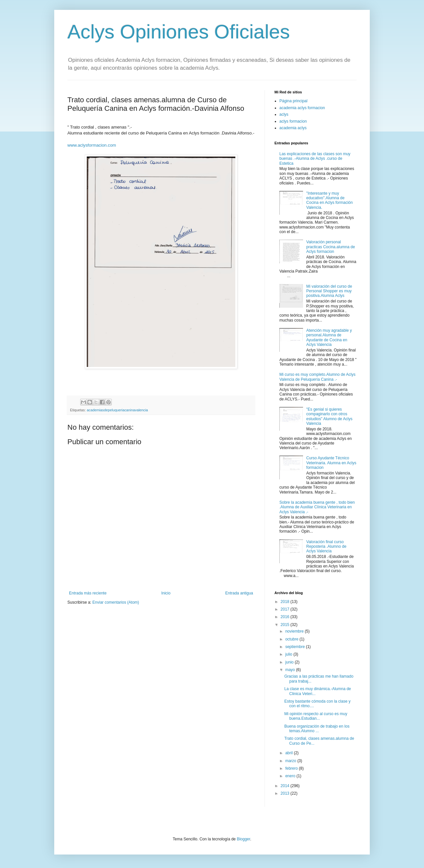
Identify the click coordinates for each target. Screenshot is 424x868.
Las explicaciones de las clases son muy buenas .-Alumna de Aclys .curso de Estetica (315, 159)
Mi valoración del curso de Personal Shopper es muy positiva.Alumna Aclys (329, 291)
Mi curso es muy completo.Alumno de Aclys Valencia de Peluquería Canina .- (317, 377)
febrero (292, 768)
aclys (284, 114)
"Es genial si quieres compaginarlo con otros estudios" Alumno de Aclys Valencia (329, 416)
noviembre (295, 631)
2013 (286, 793)
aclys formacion (293, 121)
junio (290, 662)
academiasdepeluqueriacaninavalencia (117, 410)
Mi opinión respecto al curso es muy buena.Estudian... (316, 716)
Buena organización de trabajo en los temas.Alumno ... (317, 729)
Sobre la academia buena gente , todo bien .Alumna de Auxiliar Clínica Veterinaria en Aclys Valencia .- (317, 507)
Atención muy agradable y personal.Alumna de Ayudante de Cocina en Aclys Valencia (329, 338)
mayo (291, 670)
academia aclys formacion (302, 108)
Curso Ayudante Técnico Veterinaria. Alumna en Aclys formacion (331, 463)
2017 (286, 609)
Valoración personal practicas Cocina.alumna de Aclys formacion (331, 247)
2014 (286, 786)
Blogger (243, 839)
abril (290, 753)
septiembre (296, 647)
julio (289, 654)
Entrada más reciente (88, 593)
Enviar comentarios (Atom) (116, 602)
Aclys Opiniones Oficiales (179, 32)
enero (291, 776)
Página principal (293, 101)
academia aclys (293, 128)
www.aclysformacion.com (92, 145)
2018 (286, 602)
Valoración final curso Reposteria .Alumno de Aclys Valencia (326, 547)
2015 (286, 625)
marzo (291, 761)
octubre (292, 639)
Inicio (166, 593)
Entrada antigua (239, 593)
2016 (286, 617)
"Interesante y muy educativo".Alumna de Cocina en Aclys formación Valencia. (330, 200)
